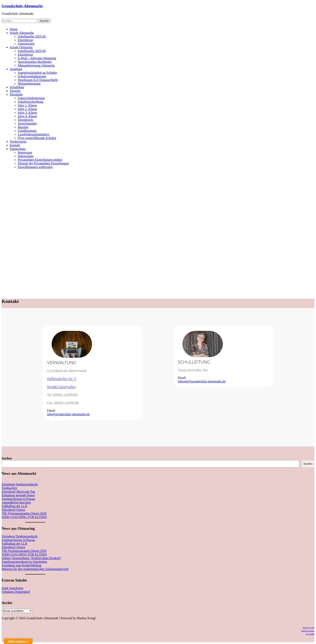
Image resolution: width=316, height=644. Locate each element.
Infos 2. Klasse (27, 109)
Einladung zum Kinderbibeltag (21, 565)
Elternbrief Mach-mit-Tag (18, 492)
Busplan (23, 127)
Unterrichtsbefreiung (31, 98)
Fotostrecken (26, 44)
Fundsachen (9, 488)
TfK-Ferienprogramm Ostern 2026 (24, 513)
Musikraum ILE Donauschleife (38, 80)
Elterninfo (16, 94)
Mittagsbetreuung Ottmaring (36, 65)
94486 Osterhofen (62, 387)
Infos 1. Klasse (27, 105)
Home (14, 29)
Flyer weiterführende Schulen (37, 138)
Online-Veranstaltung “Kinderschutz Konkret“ (32, 558)
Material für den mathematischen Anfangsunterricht (35, 569)
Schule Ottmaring (21, 47)
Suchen (7, 458)
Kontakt (15, 145)
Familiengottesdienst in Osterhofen (24, 562)
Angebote (16, 69)
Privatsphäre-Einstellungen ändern (40, 160)
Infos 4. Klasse (27, 116)
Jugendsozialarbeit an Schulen (37, 73)
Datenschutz (18, 149)
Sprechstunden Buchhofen (35, 62)
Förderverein (18, 142)
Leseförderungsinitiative (33, 134)
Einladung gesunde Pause (18, 495)
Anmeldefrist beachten (16, 502)
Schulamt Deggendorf (16, 592)
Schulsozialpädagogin (32, 76)
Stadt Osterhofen (13, 588)
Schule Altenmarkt (22, 33)
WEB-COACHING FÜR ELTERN (24, 517)
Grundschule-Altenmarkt (22, 6)
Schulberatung (27, 131)
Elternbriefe (25, 120)
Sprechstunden (27, 123)
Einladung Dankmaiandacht (20, 484)
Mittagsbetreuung (29, 84)
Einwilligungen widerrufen (35, 167)
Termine (15, 91)
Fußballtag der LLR (14, 506)
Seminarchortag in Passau (18, 499)
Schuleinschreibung (30, 102)
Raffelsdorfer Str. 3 (61, 379)
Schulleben (17, 87)
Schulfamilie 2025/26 (32, 36)
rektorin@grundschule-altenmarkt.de (202, 381)
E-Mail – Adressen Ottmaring (37, 58)
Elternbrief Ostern (13, 510)
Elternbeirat (25, 40)
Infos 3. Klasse (27, 113)
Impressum (25, 152)
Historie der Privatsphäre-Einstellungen (43, 163)
